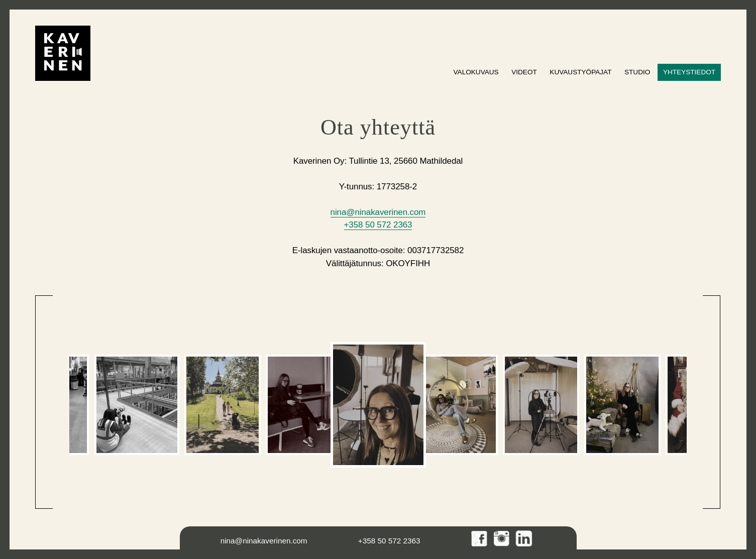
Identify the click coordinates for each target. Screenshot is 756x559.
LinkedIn (524, 539)
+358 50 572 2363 (378, 225)
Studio (637, 72)
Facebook (480, 539)
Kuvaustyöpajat (580, 72)
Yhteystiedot (689, 72)
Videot (524, 72)
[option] (137, 405)
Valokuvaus (476, 72)
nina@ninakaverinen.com (378, 212)
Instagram (502, 539)
